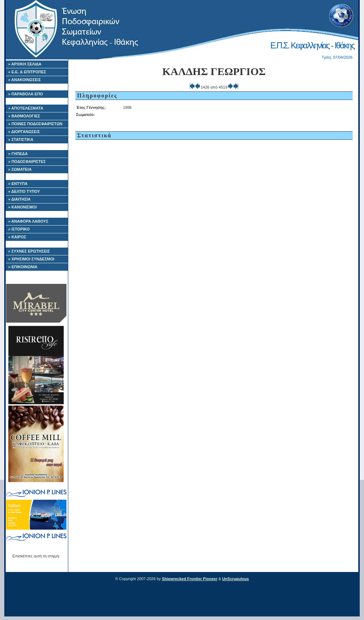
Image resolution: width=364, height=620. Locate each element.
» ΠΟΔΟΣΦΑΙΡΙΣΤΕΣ (27, 161)
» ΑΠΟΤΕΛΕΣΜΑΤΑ (26, 108)
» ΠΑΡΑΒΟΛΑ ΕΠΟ (26, 94)
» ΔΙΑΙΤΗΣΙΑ (19, 199)
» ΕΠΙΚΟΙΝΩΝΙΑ (23, 267)
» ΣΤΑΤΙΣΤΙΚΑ (21, 139)
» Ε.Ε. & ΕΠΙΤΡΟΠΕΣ (27, 72)
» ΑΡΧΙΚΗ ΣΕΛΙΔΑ (25, 64)
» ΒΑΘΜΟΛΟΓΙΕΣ (24, 116)
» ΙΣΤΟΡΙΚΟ (19, 229)
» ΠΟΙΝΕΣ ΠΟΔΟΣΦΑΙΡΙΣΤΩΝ (35, 124)
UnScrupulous (235, 579)
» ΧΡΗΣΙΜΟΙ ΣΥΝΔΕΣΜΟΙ (31, 259)
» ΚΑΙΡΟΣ (17, 237)
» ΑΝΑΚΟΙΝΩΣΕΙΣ (25, 80)
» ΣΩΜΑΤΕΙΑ (20, 169)
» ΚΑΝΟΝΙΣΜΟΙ (22, 207)
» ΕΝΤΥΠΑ (18, 184)
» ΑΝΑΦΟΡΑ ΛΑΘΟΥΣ (28, 221)
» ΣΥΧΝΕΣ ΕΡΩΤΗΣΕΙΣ (29, 251)
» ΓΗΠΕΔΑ (18, 154)
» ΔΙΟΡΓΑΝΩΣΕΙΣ (24, 132)
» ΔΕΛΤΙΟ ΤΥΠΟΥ (24, 191)
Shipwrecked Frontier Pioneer (190, 579)
